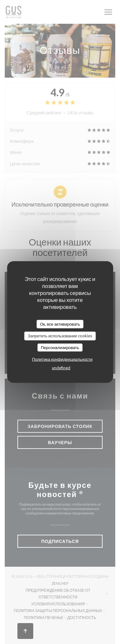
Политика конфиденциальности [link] (62, 359)
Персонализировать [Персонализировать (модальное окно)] (60, 347)
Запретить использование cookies (60, 336)
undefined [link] (61, 368)
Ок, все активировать (60, 324)
